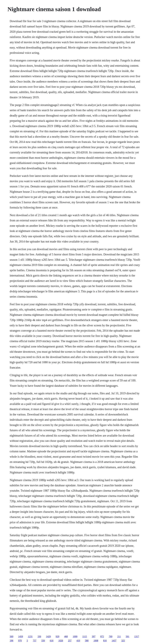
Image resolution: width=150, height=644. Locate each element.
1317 (137, 636)
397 (94, 636)
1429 (48, 636)
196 (11, 641)
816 (105, 641)
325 (123, 641)
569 (11, 636)
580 (87, 641)
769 (111, 636)
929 (57, 636)
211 (119, 636)
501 (127, 636)
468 (66, 636)
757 (35, 641)
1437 (114, 641)
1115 (85, 636)
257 (70, 641)
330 (39, 636)
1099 (75, 636)
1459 (21, 636)
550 (43, 641)
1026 (61, 641)
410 (78, 641)
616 (52, 641)
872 (102, 636)
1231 (30, 636)
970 (20, 641)
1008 (96, 641)
